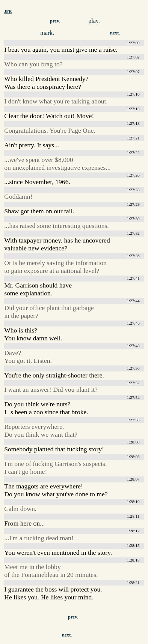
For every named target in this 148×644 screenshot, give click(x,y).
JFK (8, 11)
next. (115, 33)
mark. (47, 33)
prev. (55, 21)
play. (94, 21)
